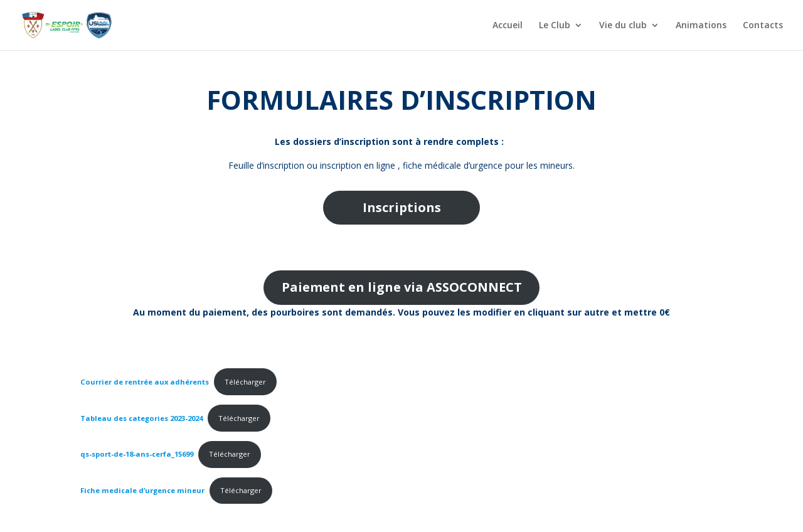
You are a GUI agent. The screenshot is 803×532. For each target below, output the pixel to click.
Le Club (555, 26)
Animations (701, 26)
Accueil (508, 26)
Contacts (763, 26)
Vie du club (623, 26)
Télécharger (245, 382)
